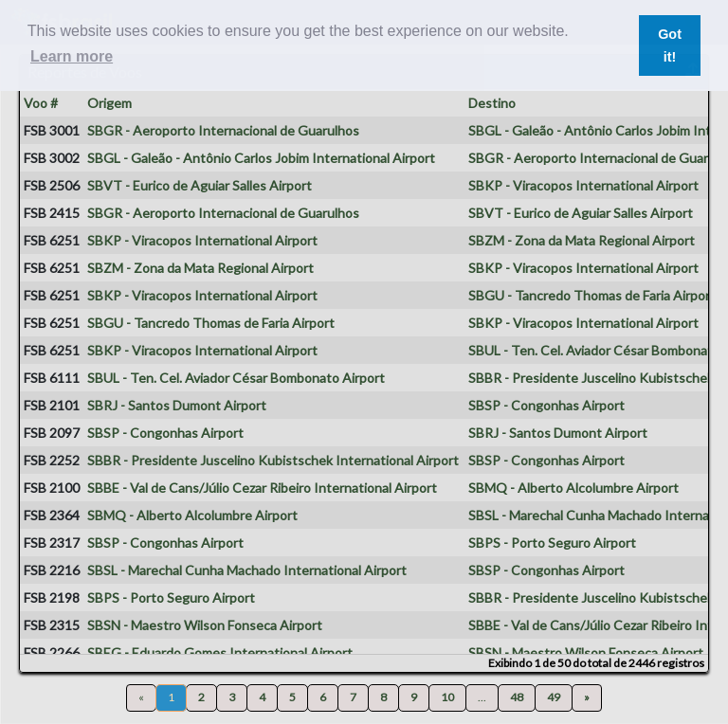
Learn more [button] (72, 56)
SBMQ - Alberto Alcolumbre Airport (573, 488)
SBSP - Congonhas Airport (546, 405)
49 (554, 697)
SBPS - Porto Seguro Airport (552, 543)
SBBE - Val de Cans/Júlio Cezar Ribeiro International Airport (262, 488)
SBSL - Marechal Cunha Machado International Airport (247, 570)
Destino (492, 103)
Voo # (41, 103)
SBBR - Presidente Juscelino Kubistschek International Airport (273, 460)
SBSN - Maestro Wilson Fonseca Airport (205, 625)
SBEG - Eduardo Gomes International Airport (220, 652)
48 (517, 697)
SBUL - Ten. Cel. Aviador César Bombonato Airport (236, 378)
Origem (109, 103)
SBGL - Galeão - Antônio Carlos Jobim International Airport (261, 158)
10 (447, 697)
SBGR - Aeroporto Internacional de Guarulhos (223, 130)
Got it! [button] (670, 45)
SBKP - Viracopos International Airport (583, 185)
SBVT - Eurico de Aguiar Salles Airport (200, 185)
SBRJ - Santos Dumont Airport (177, 405)
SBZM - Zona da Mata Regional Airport (582, 240)
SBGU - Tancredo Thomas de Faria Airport (592, 295)
